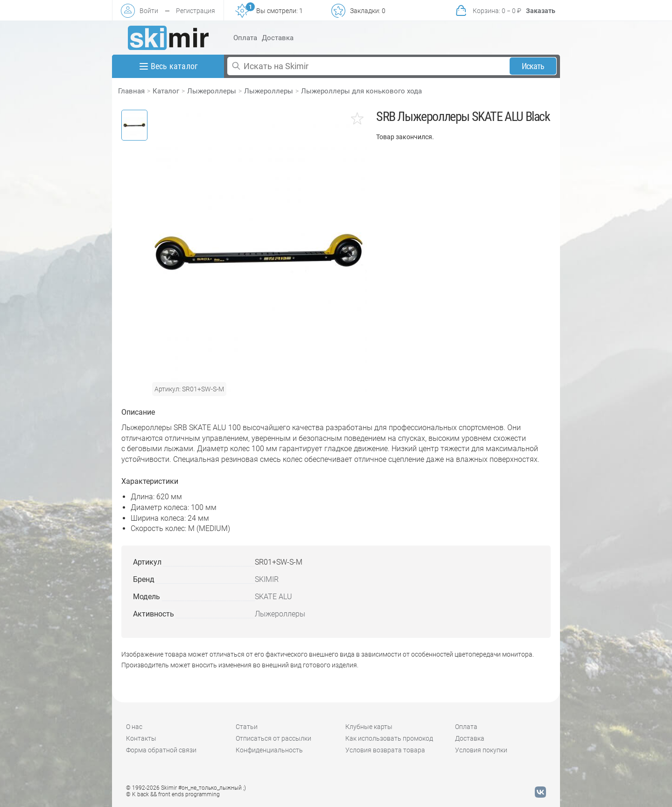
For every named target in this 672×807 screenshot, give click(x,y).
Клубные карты (369, 727)
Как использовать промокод (389, 738)
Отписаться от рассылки (273, 738)
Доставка (278, 38)
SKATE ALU (273, 597)
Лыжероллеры (212, 91)
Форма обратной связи (161, 750)
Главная (131, 91)
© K (173, 794)
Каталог (166, 91)
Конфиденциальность (269, 750)
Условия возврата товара (385, 750)
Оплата (245, 38)
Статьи (247, 727)
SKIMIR (267, 579)
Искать (533, 66)
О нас (134, 727)
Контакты (141, 738)
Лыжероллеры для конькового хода (361, 91)
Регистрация (196, 11)
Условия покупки (481, 750)
